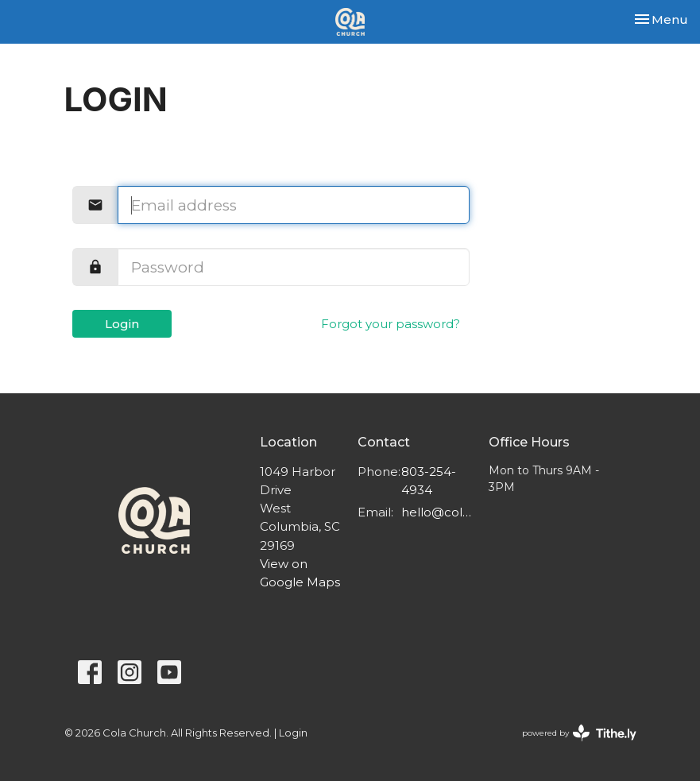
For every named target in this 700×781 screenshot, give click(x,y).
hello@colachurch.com (437, 512)
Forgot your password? (391, 324)
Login (122, 324)
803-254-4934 (429, 481)
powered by (579, 733)
